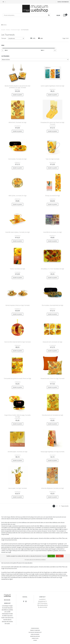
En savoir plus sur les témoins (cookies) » (35, 560)
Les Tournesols (25, 30)
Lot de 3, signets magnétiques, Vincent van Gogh (52, 86)
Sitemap (35, 640)
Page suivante (65, 506)
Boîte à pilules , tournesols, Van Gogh (18, 196)
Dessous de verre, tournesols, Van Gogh (52, 342)
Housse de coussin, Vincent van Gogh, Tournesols (52, 378)
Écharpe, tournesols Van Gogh (53, 196)
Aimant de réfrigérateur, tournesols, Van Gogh (52, 488)
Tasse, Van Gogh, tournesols (52, 159)
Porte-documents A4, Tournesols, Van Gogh (52, 415)
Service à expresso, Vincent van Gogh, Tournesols (18, 305)
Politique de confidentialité (35, 632)
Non (60, 556)
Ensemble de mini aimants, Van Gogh (52, 232)
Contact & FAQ (35, 638)
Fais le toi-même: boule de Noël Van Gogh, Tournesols (17, 342)
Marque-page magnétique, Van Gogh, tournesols (52, 452)
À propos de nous (35, 628)
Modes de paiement (35, 634)
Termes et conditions (35, 630)
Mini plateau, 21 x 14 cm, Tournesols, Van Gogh (52, 269)
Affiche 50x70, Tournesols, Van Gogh (17, 122)
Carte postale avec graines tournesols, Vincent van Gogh (18, 378)
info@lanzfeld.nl (44, 605)
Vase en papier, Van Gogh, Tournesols (18, 488)
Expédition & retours (35, 636)
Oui (51, 556)
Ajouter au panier (18, 95)
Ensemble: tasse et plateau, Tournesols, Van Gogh (18, 232)
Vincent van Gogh (15, 30)
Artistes (8, 30)
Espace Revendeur (63, 2)
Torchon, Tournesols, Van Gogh (17, 269)
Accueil (3, 30)
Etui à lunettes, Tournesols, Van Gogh (17, 159)
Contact (42, 597)
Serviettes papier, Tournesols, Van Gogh (17, 452)
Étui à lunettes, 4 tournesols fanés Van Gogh (53, 305)
